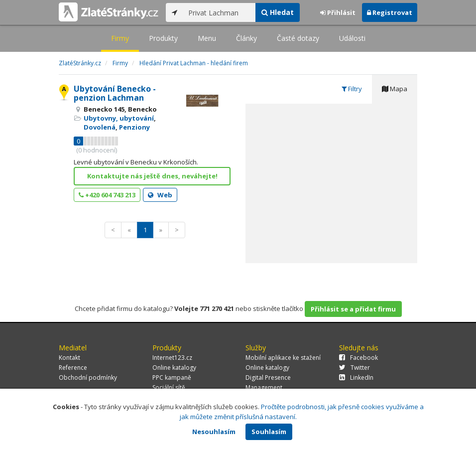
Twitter (355, 368)
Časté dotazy (298, 38)
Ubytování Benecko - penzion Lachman (115, 93)
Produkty (163, 38)
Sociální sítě (169, 387)
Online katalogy (174, 368)
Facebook (358, 358)
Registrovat (390, 12)
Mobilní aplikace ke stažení (283, 358)
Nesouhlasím (214, 432)
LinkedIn (356, 377)
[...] (219, 12)
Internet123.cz (172, 358)
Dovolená (100, 127)
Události (352, 38)
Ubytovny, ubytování (119, 118)
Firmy (120, 38)
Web (160, 195)
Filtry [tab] (352, 89)
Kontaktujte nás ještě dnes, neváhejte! (152, 176)
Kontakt (69, 358)
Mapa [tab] (395, 89)
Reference (73, 368)
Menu (207, 38)
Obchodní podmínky (88, 377)
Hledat (278, 12)
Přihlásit (338, 12)
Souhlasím (269, 432)
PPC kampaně (172, 377)
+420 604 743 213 (107, 195)
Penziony (134, 127)
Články (246, 38)
